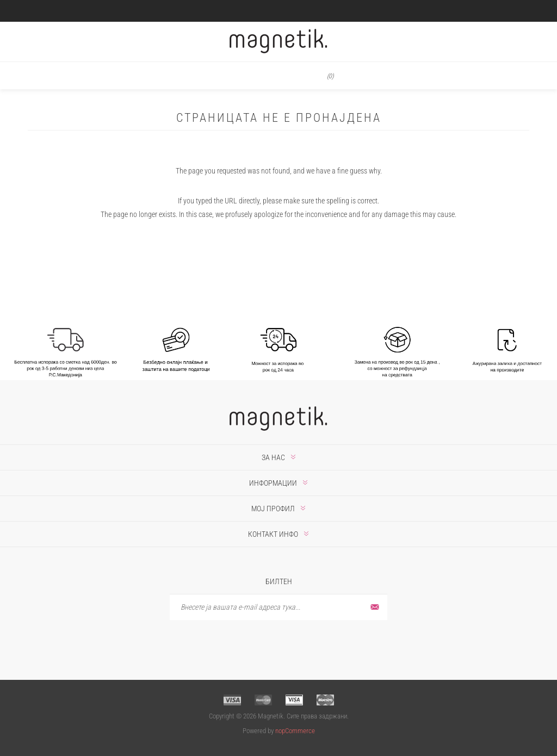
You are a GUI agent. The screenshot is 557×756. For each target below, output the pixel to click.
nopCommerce (295, 731)
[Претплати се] (278, 607)
